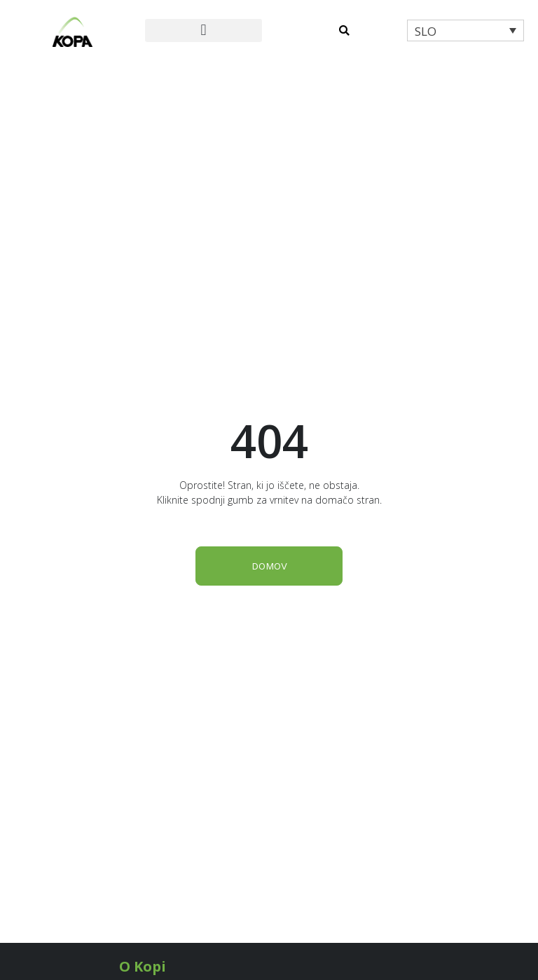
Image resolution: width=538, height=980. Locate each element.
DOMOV (269, 566)
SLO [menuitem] (426, 31)
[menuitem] (465, 30)
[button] (204, 30)
